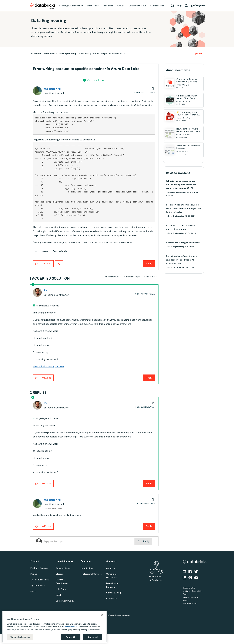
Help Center (61, 589)
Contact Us (112, 599)
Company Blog (113, 593)
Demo (33, 591)
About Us (111, 568)
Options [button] (198, 54)
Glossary (60, 574)
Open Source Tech (40, 580)
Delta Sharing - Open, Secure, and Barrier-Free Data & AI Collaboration (182, 260)
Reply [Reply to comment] (149, 378)
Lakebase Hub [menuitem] (157, 6)
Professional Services (91, 574)
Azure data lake (60, 251)
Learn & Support (64, 561)
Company (111, 561)
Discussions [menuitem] (93, 6)
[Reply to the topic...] (89, 541)
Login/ (197, 5)
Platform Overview (39, 568)
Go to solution (96, 80)
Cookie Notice (70, 627)
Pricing (34, 574)
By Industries (87, 568)
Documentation (63, 568)
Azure (45, 251)
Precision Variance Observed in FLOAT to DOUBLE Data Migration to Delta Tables (183, 208)
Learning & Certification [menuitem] (71, 6)
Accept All (93, 637)
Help (179, 6)
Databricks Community (43, 6)
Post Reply (143, 541)
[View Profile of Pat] (46, 290)
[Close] (102, 615)
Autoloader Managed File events (183, 243)
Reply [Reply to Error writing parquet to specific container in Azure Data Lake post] (149, 264)
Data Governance (176, 267)
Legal (58, 595)
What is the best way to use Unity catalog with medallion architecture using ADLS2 (181, 185)
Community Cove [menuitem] (137, 6)
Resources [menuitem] (108, 6)
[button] (36, 264)
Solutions (86, 561)
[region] (55, 627)
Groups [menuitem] (121, 6)
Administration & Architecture (182, 192)
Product (35, 561)
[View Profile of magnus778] (52, 89)
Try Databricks (38, 586)
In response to (54, 508)
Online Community (65, 601)
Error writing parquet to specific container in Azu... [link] (104, 54)
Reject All (71, 637)
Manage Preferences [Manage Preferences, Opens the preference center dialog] (20, 637)
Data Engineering (67, 54)
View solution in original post (48, 366)
